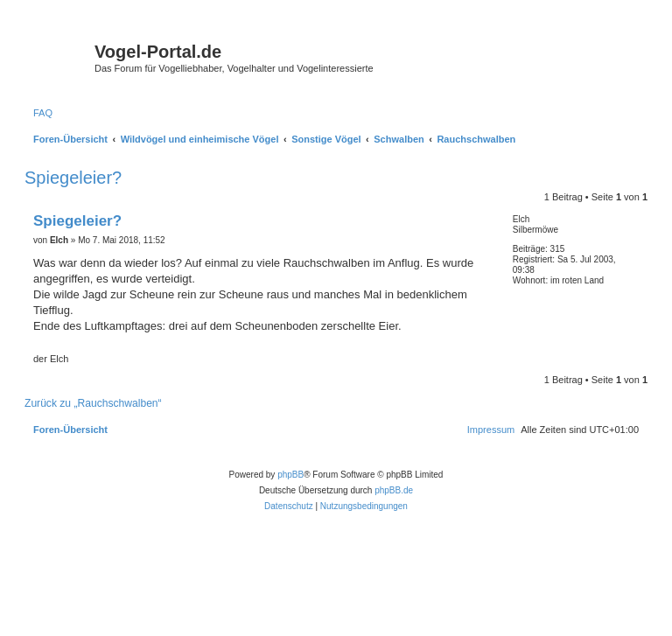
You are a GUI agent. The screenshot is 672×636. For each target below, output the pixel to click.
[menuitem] (43, 113)
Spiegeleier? (73, 178)
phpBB (290, 475)
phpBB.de (394, 490)
